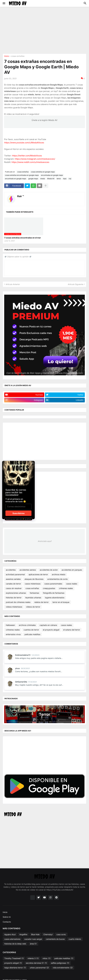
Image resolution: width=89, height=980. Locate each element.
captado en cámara (48, 625)
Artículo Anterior (13, 284)
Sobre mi (7, 917)
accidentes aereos (28, 570)
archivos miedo (59, 574)
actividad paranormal (15, 574)
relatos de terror (41, 602)
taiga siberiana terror (15, 968)
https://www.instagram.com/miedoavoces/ (35, 159)
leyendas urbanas (33, 598)
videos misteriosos (14, 607)
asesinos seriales (13, 579)
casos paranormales (53, 584)
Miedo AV (51, 179)
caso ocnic (61, 934)
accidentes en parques (72, 570)
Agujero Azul (10, 934)
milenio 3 (33, 958)
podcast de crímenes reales (18, 602)
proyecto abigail (13, 963)
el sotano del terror (72, 630)
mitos (47, 958)
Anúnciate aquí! (45, 541)
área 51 (33, 944)
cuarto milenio (75, 939)
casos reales (72, 584)
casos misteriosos (33, 584)
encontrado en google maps (16, 179)
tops (65, 179)
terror (59, 179)
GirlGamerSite (21, 682)
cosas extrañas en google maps (43, 172)
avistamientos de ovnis (57, 579)
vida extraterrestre (63, 968)
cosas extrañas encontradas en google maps (22, 175)
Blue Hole (35, 934)
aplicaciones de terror (38, 574)
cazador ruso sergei (33, 939)
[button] (4, 3)
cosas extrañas (18, 56)
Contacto (7, 922)
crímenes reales (66, 588)
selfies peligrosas (60, 963)
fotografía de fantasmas (54, 593)
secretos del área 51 (36, 963)
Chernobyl (48, 934)
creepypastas (49, 588)
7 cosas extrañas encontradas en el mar (23, 238)
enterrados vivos (13, 634)
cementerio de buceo (55, 939)
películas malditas (32, 634)
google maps (33, 179)
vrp (70, 179)
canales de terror (13, 584)
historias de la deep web (15, 944)
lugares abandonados (55, 598)
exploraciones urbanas (16, 593)
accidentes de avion (49, 570)
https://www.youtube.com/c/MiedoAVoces (24, 143)
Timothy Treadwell (14, 958)
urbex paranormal (39, 968)
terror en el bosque (61, 602)
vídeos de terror (33, 607)
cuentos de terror (31, 630)
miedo (43, 179)
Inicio (7, 56)
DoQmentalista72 (23, 655)
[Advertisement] (46, 30)
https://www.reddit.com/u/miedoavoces (30, 162)
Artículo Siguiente (76, 284)
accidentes (11, 570)
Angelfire (23, 934)
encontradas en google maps (52, 175)
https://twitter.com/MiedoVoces (27, 156)
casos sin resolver (14, 588)
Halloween (10, 625)
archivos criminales (27, 625)
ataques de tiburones (34, 579)
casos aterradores (12, 939)
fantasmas (34, 593)
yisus (17, 668)
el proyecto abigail (51, 630)
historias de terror (14, 598)
